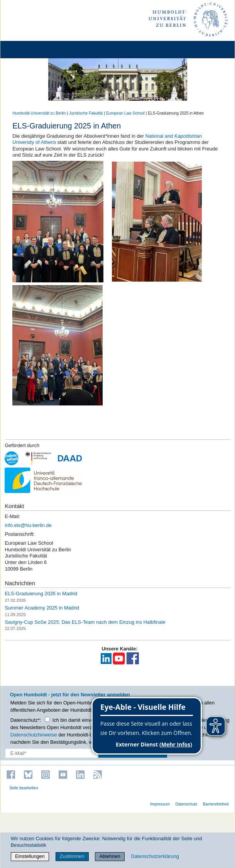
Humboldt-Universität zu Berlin (39, 113)
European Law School (125, 113)
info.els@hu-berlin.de (28, 525)
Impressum (160, 804)
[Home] (28, 50)
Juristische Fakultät (86, 113)
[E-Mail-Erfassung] (51, 753)
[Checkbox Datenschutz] (47, 719)
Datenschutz (186, 804)
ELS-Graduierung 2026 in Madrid (41, 594)
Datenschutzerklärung (155, 856)
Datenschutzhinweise (34, 735)
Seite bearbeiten (24, 788)
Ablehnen (110, 856)
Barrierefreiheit (216, 804)
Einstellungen (30, 856)
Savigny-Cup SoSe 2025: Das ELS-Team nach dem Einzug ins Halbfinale (85, 622)
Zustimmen (72, 856)
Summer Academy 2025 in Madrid (42, 608)
